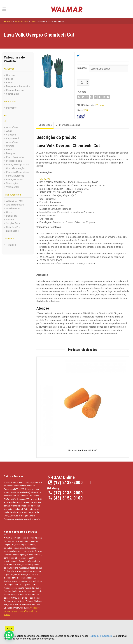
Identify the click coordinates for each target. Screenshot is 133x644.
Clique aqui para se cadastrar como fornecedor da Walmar (22, 611)
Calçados (11, 135)
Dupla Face (12, 216)
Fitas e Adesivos (12, 195)
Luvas (9, 150)
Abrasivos (9, 69)
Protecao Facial (14, 161)
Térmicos (11, 245)
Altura (9, 131)
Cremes (10, 146)
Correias (11, 75)
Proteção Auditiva (15, 157)
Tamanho (82, 68)
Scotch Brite (13, 94)
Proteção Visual (14, 180)
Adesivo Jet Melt (15, 201)
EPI (6, 121)
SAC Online (64, 477)
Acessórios (12, 127)
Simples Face (13, 223)
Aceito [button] (9, 629)
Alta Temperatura (15, 205)
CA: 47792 (45, 179)
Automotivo (10, 102)
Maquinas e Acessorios (18, 86)
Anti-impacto (13, 208)
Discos (10, 79)
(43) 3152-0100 (68, 498)
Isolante (10, 220)
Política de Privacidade (100, 636)
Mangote (11, 153)
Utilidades (9, 239)
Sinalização (12, 183)
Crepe (9, 212)
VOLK (86, 110)
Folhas (10, 83)
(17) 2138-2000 (68, 482)
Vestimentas (13, 187)
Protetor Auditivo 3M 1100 (83, 451)
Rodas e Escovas (15, 90)
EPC (6, 116)
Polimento (11, 108)
